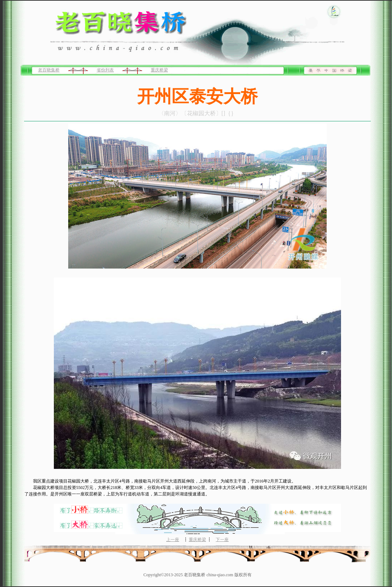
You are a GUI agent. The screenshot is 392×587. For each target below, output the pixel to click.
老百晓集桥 (49, 70)
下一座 (222, 540)
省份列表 (105, 70)
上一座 (173, 540)
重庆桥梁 (159, 70)
